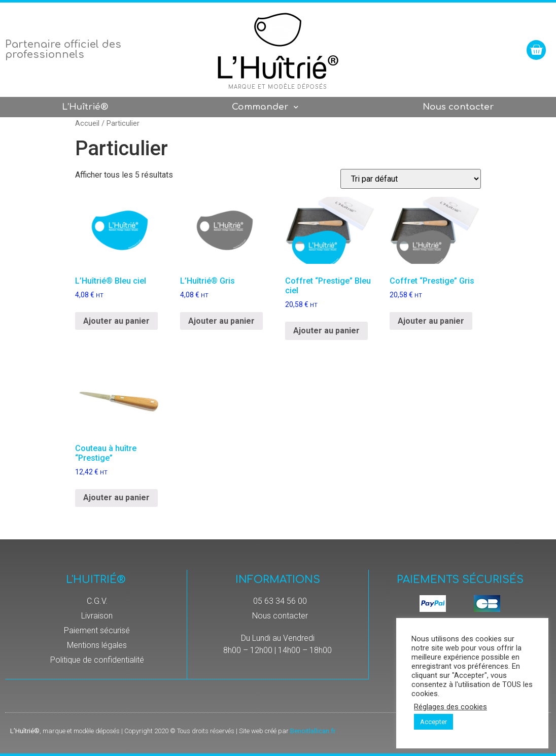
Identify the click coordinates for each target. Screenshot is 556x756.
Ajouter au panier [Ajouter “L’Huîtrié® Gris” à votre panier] (221, 321)
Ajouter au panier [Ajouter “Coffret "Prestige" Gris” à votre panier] (431, 321)
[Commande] (411, 179)
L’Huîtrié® (85, 107)
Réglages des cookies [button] (450, 707)
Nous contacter (458, 107)
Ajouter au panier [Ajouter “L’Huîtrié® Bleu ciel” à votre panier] (116, 321)
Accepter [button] (433, 722)
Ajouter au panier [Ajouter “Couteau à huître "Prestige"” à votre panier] (116, 497)
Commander (265, 107)
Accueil (87, 123)
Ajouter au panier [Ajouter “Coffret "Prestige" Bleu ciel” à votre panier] (326, 331)
